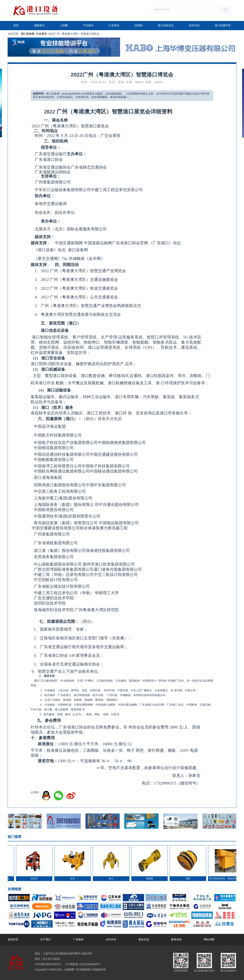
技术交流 (194, 25)
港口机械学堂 (223, 25)
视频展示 (39, 25)
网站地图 (209, 939)
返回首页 (13, 939)
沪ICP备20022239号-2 (48, 964)
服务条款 (176, 939)
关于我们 (46, 939)
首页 (16, 25)
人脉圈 (64, 25)
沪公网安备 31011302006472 (82, 964)
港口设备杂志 (166, 25)
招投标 (139, 25)
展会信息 (144, 939)
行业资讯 (114, 25)
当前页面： (14, 34)
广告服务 (78, 939)
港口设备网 (28, 34)
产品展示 (88, 25)
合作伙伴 (111, 939)
